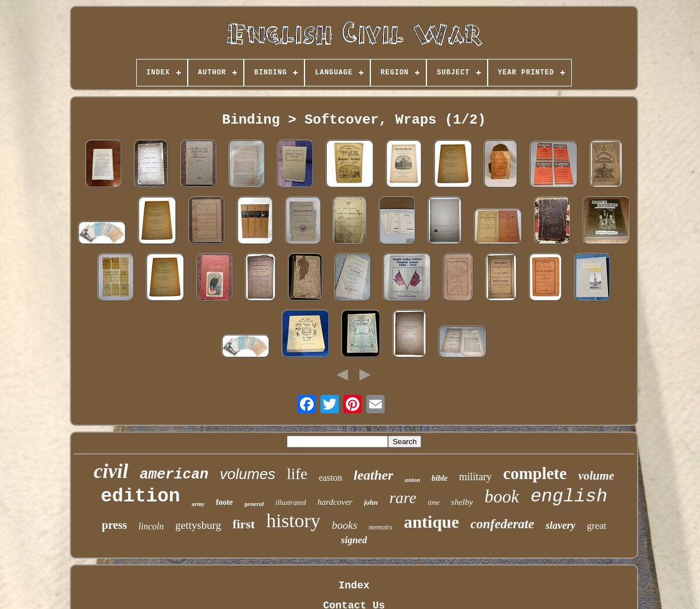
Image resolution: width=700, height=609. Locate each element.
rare (403, 498)
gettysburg (198, 525)
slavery (560, 525)
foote (224, 502)
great (596, 526)
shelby (462, 502)
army (198, 504)
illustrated (290, 502)
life (297, 474)
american (174, 475)
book (501, 497)
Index (354, 586)
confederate (502, 524)
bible (440, 478)
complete (535, 473)
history (293, 521)
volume (596, 476)
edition (141, 497)
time (434, 503)
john (371, 502)
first (244, 524)
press (114, 525)
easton (331, 478)
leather (373, 475)
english (569, 497)
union (412, 480)
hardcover (335, 502)
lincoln (151, 526)
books (345, 525)
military (475, 477)
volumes (248, 474)
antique (431, 522)
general (254, 504)
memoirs (380, 527)
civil (111, 471)
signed (354, 540)
